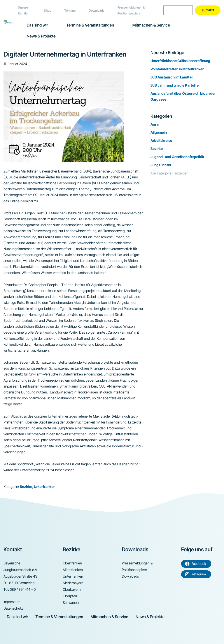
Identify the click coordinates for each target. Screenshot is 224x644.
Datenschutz (13, 608)
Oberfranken (72, 563)
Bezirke (26, 487)
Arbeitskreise (161, 141)
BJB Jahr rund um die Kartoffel (175, 85)
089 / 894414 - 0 (23, 589)
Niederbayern (73, 583)
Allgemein (159, 132)
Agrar (155, 124)
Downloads (97, 10)
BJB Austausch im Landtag (172, 77)
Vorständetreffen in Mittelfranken (177, 69)
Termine (70, 10)
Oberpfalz (70, 596)
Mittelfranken (73, 570)
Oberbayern (72, 589)
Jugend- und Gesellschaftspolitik (177, 157)
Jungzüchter (161, 165)
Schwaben (71, 603)
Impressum (12, 602)
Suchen (208, 10)
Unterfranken (45, 487)
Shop (48, 10)
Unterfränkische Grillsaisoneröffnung (180, 61)
